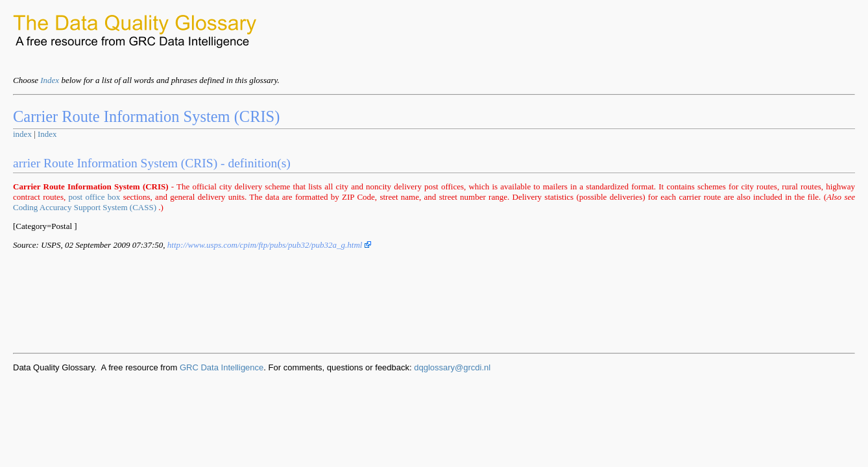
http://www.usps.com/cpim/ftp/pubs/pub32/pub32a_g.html (269, 245)
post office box (95, 197)
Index (50, 80)
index (22, 134)
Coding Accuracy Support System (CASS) (85, 207)
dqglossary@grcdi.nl (452, 367)
